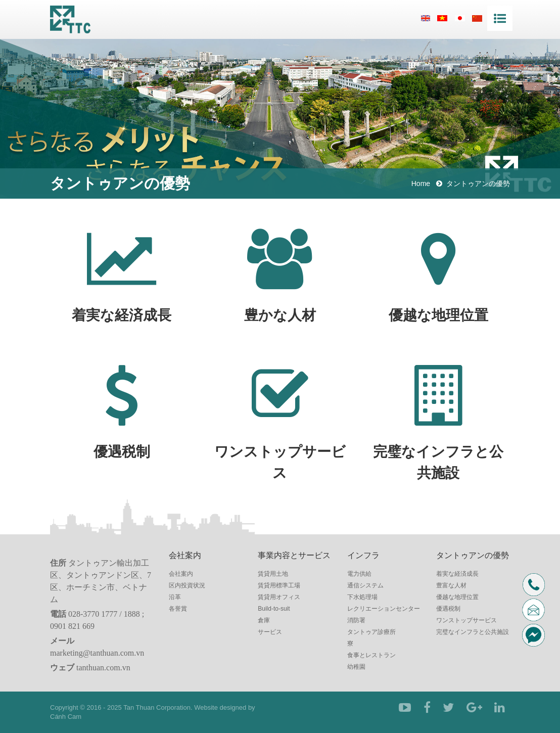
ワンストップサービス (466, 620)
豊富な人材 (451, 585)
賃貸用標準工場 (279, 585)
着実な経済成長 (457, 574)
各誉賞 (178, 609)
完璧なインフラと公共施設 (473, 632)
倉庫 (264, 620)
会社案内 (181, 574)
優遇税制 (448, 609)
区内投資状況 (187, 585)
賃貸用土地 (273, 574)
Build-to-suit (274, 609)
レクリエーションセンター (384, 609)
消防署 (356, 620)
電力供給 (359, 574)
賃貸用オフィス (279, 597)
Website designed (220, 707)
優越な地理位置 (457, 597)
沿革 (175, 597)
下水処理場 (362, 597)
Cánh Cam (66, 717)
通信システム (365, 585)
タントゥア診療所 (371, 632)
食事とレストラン (371, 655)
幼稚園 (356, 667)
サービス (270, 632)
